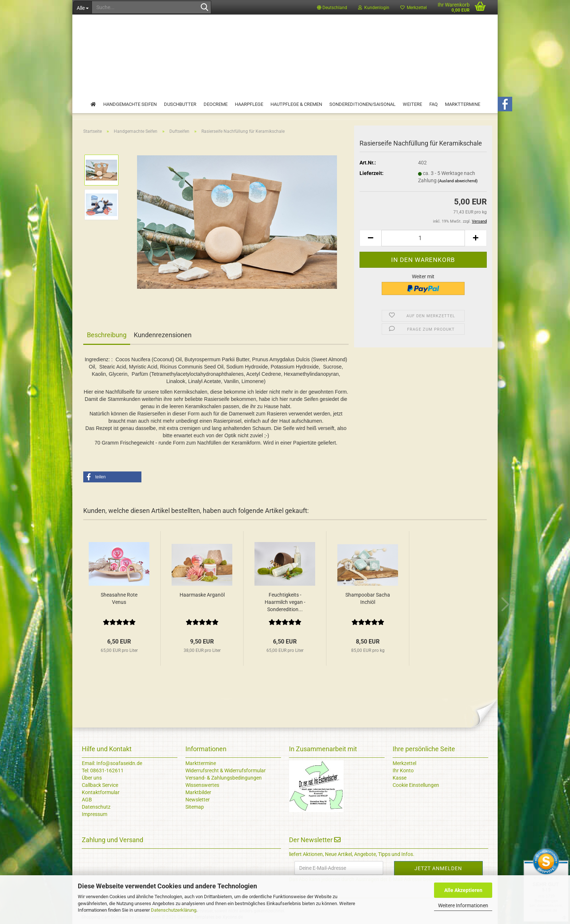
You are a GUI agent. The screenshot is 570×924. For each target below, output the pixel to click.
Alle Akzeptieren (463, 890)
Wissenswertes (202, 785)
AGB (87, 800)
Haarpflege (249, 104)
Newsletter (198, 800)
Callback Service (100, 785)
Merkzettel (414, 8)
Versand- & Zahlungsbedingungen (224, 778)
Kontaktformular (101, 792)
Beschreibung (107, 335)
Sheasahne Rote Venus (119, 598)
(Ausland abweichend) (458, 181)
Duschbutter (180, 104)
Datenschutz (96, 807)
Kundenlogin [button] (374, 8)
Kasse (400, 778)
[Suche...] (82, 7)
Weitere (412, 104)
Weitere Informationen (463, 905)
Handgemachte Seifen (130, 104)
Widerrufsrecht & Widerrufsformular (226, 770)
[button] (332, 7)
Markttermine (463, 104)
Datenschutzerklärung (174, 910)
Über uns (92, 778)
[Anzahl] (423, 238)
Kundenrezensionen (163, 335)
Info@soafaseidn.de (119, 763)
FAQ (433, 104)
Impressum (95, 814)
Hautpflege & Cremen (296, 104)
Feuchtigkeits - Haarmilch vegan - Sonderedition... (285, 602)
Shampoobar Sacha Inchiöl (368, 598)
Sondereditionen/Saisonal (362, 104)
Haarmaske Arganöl (202, 595)
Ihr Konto (403, 770)
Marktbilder (198, 792)
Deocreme (216, 104)
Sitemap (195, 807)
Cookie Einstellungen (416, 785)
